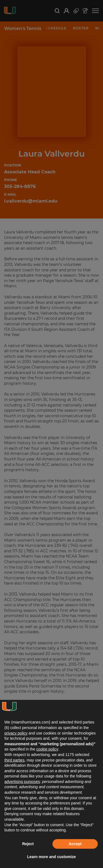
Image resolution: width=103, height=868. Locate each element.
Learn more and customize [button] (51, 857)
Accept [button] (75, 844)
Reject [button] (28, 844)
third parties (14, 760)
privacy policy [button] (16, 733)
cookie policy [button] (47, 749)
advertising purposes (22, 782)
